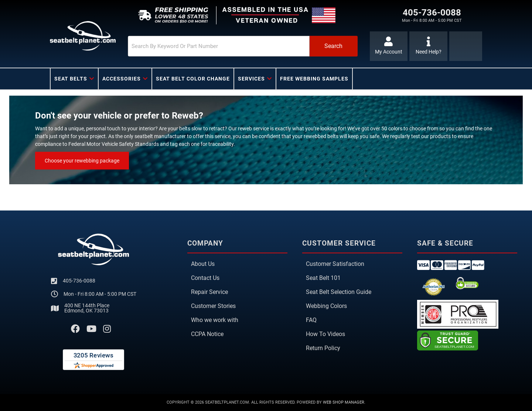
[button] (243, 46)
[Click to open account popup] (389, 46)
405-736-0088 (79, 281)
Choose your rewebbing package (82, 161)
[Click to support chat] (428, 46)
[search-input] (219, 46)
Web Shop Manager (344, 402)
